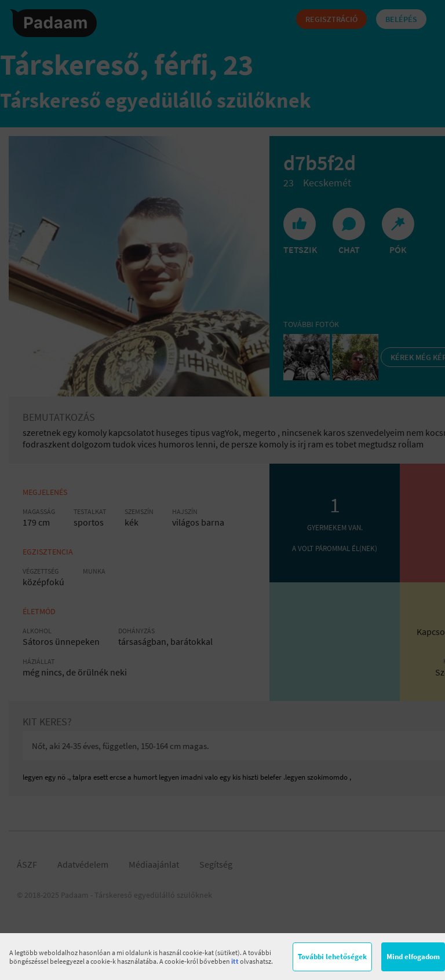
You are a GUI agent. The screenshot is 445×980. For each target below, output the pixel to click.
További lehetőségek (332, 957)
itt (235, 961)
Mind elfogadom (413, 957)
